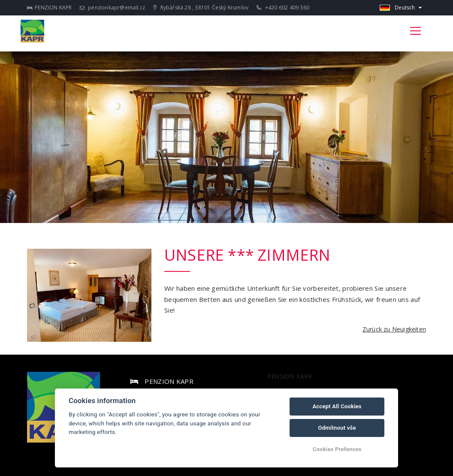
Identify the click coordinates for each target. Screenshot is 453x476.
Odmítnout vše (337, 428)
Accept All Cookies (337, 406)
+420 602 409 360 (283, 8)
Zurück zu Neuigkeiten (394, 329)
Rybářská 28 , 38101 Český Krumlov (201, 8)
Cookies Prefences (337, 449)
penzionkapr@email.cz (112, 8)
